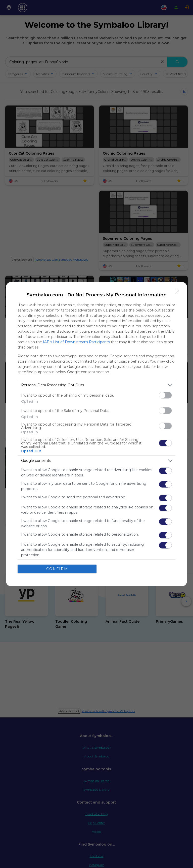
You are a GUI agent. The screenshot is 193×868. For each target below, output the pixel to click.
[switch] (165, 395)
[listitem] (96, 385)
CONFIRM (57, 569)
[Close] (177, 292)
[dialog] (96, 434)
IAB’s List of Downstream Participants (76, 342)
